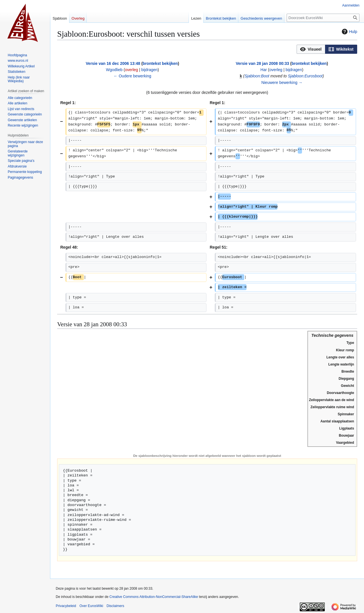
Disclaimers (115, 606)
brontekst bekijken (160, 63)
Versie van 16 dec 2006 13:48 (113, 63)
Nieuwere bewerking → (282, 82)
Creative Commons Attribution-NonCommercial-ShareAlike (154, 597)
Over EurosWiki (91, 606)
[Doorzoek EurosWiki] (323, 18)
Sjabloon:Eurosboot (305, 76)
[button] (311, 49)
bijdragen (150, 70)
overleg (131, 70)
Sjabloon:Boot (257, 76)
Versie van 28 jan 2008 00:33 (262, 63)
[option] (311, 49)
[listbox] (327, 49)
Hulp (349, 32)
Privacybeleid (66, 606)
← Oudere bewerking (133, 76)
